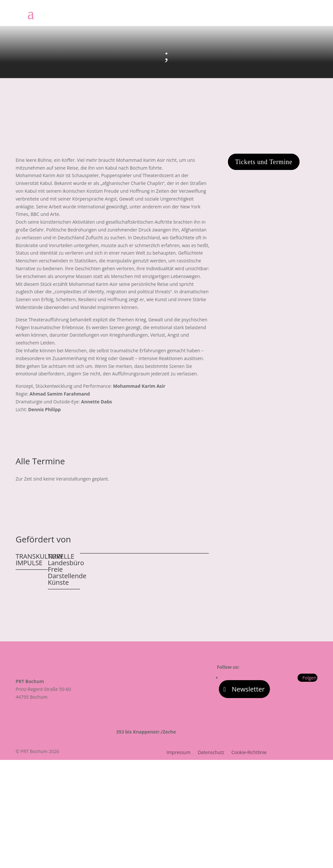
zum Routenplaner (136, 713)
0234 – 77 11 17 (133, 673)
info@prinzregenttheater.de (146, 693)
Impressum (179, 753)
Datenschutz (211, 753)
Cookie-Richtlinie (249, 753)
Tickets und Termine (264, 162)
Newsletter (248, 689)
